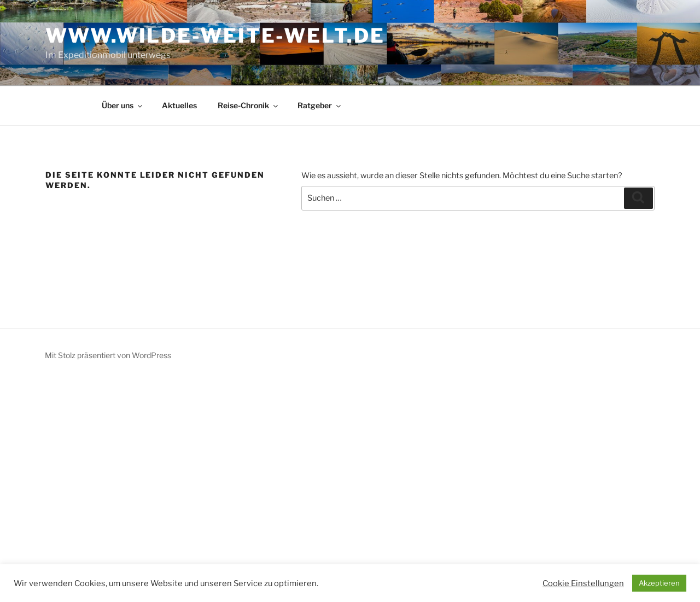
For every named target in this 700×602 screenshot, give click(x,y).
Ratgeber (320, 105)
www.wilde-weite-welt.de (215, 36)
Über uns (123, 105)
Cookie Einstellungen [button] (583, 583)
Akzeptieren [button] (659, 583)
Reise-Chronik (249, 105)
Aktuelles (179, 105)
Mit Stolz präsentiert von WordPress (108, 355)
